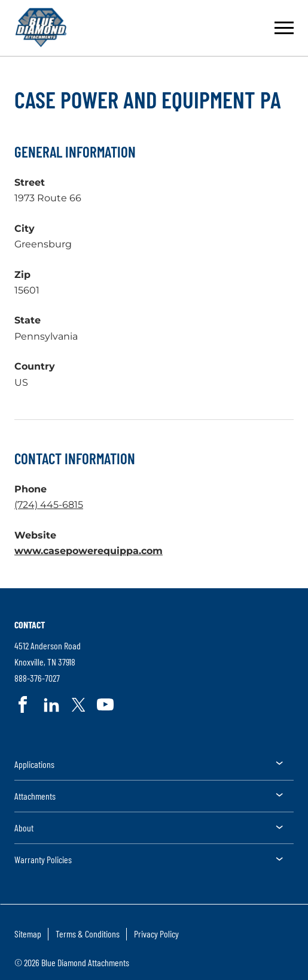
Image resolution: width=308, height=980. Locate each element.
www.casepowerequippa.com (89, 551)
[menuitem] (154, 768)
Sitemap (28, 934)
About (24, 828)
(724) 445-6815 (49, 505)
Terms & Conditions (88, 934)
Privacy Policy (156, 934)
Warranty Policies (43, 859)
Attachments (35, 796)
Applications (34, 764)
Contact (30, 624)
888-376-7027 (37, 678)
